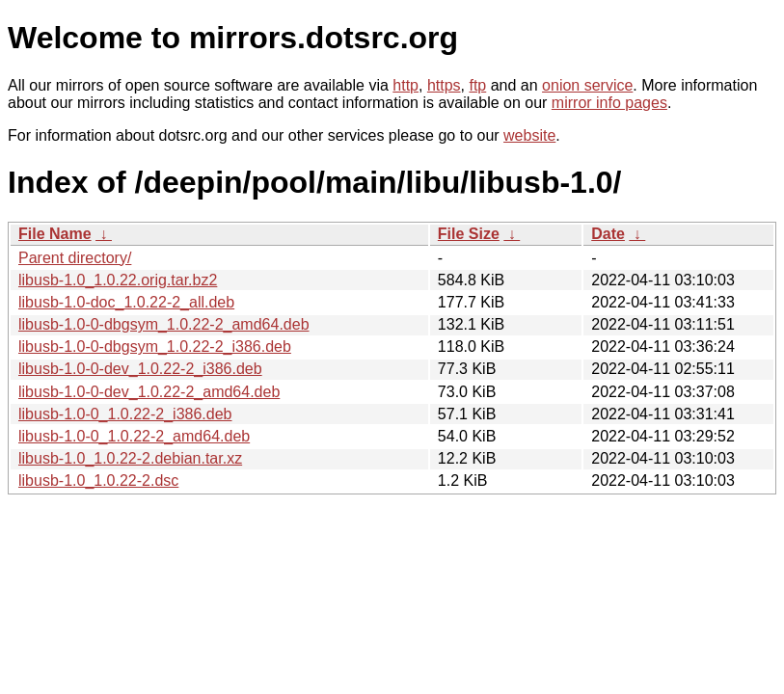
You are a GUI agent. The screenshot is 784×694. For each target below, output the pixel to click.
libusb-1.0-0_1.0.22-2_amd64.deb (134, 436)
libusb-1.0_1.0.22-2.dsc (98, 480)
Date (608, 234)
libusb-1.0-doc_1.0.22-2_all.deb (126, 302)
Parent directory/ (75, 258)
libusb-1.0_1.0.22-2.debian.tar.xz (130, 458)
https (444, 85)
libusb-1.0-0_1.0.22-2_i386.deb (125, 414)
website (529, 135)
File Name (55, 234)
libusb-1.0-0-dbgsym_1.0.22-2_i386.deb (155, 347)
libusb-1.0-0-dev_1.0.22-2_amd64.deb (149, 392)
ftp (477, 85)
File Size (469, 234)
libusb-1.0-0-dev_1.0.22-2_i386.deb (140, 369)
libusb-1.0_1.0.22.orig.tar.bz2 (118, 280)
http (406, 85)
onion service (587, 85)
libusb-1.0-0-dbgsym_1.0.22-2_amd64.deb (164, 324)
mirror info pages (609, 103)
